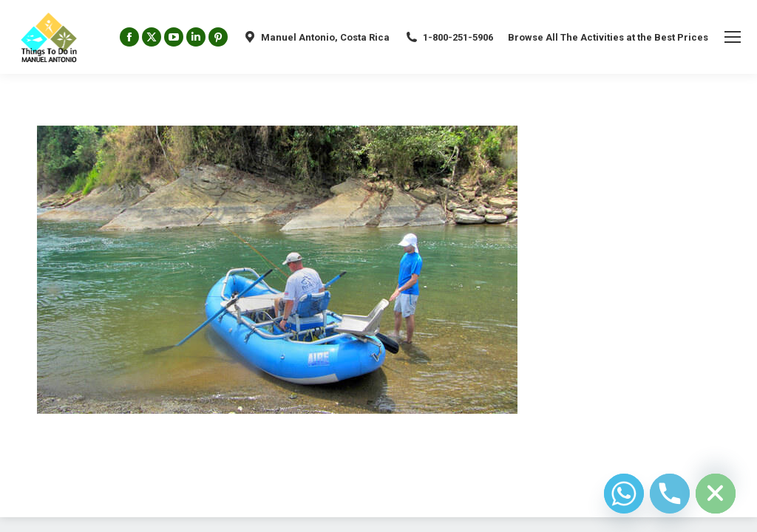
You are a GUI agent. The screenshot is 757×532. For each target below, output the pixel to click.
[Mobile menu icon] (733, 37)
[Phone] (670, 494)
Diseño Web (61, 495)
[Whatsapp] (624, 494)
